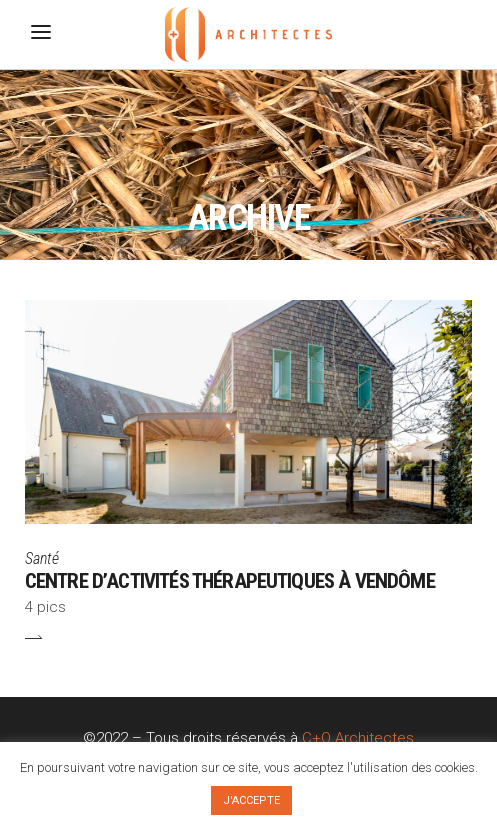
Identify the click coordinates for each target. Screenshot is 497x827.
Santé (42, 558)
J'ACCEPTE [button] (251, 800)
